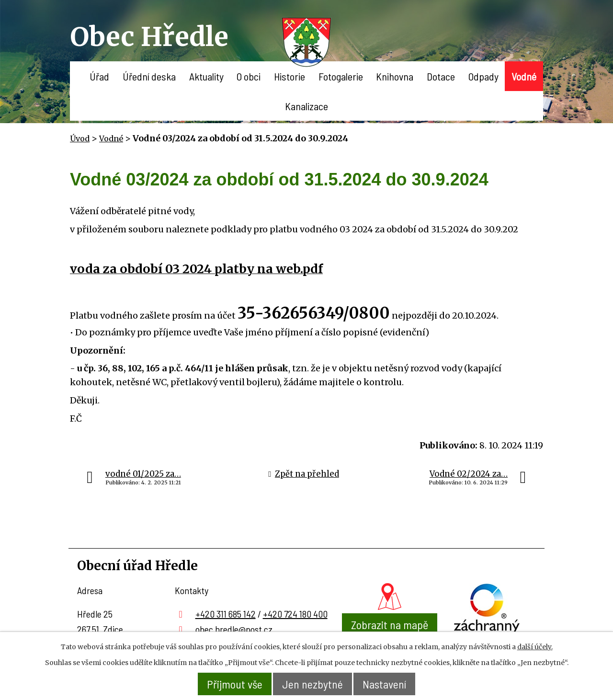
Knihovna (395, 76)
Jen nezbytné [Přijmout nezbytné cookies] (312, 684)
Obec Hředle (149, 37)
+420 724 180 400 (295, 614)
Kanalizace (306, 106)
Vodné (524, 76)
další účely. (535, 647)
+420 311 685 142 (226, 614)
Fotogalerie (341, 76)
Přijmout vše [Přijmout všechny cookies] (235, 684)
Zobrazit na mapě (390, 625)
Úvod (77, 76)
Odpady (483, 76)
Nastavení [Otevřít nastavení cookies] (384, 684)
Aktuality (206, 76)
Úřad (99, 76)
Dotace (441, 76)
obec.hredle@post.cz (234, 629)
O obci (249, 76)
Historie (289, 76)
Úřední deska (149, 76)
